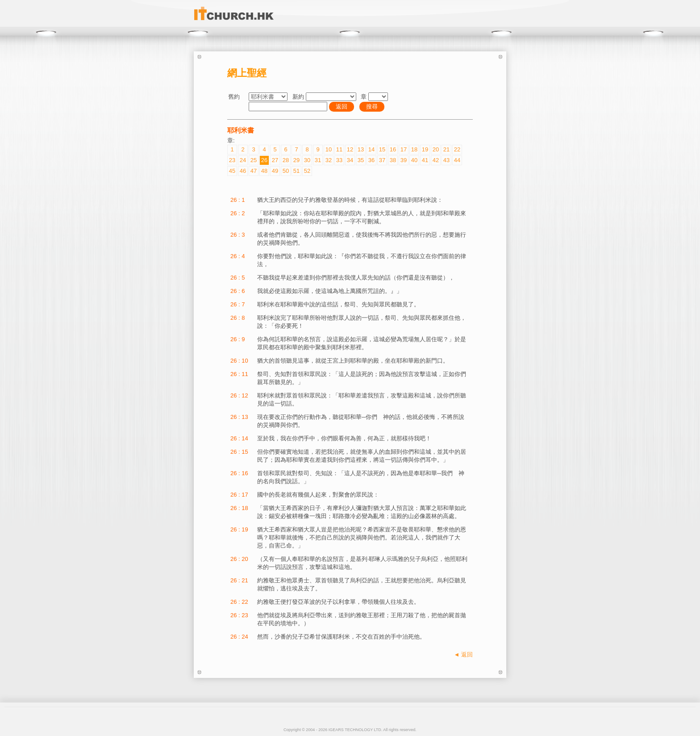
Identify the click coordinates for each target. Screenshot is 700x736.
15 (382, 149)
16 (393, 149)
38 (393, 160)
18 (414, 149)
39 (404, 160)
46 (243, 171)
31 (318, 160)
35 (361, 160)
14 (371, 149)
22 (457, 149)
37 (382, 160)
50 (286, 171)
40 (414, 160)
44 (457, 160)
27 (275, 160)
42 (436, 160)
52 (307, 171)
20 (436, 149)
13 (361, 149)
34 (350, 160)
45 (232, 171)
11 (339, 149)
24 (243, 160)
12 (350, 149)
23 (232, 160)
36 (371, 160)
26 (264, 160)
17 (404, 149)
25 (254, 160)
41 (425, 160)
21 (446, 149)
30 (307, 160)
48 (264, 171)
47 (254, 171)
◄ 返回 (463, 654)
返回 (342, 107)
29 (296, 160)
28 (286, 160)
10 (329, 149)
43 (446, 160)
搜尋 (372, 107)
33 (339, 160)
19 (425, 149)
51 (296, 171)
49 (275, 171)
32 (329, 160)
